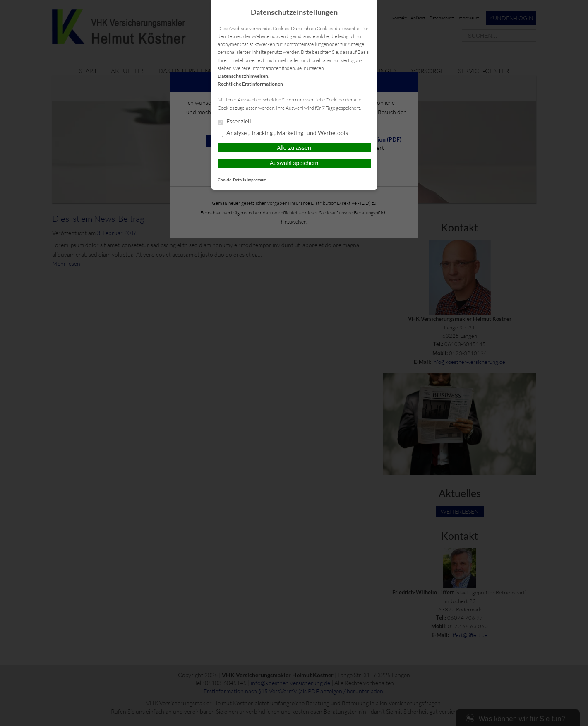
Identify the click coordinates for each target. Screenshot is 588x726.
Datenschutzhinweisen (243, 76)
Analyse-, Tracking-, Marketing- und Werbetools (283, 133)
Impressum (257, 180)
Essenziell (234, 122)
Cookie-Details (232, 180)
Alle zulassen (294, 148)
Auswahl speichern (294, 163)
